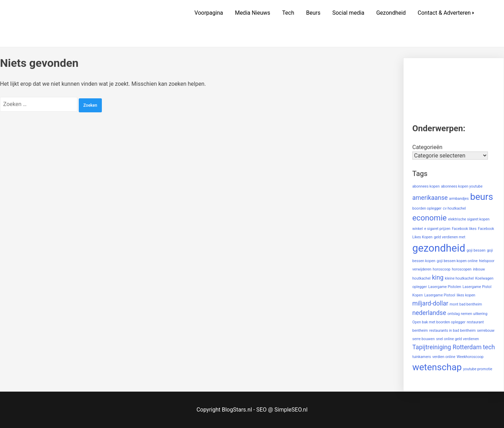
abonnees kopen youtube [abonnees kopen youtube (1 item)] (462, 186)
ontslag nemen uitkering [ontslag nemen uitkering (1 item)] (467, 314)
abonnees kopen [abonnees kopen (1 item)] (426, 186)
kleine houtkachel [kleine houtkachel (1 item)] (459, 278)
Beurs (313, 13)
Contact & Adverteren (444, 13)
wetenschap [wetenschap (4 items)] (437, 367)
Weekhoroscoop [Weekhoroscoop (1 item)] (470, 357)
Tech (288, 13)
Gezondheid (391, 13)
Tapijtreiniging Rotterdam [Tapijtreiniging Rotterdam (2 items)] (447, 347)
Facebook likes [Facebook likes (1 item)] (464, 229)
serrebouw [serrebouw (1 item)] (486, 331)
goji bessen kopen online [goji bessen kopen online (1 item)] (457, 261)
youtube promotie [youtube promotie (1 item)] (478, 369)
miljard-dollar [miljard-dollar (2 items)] (430, 303)
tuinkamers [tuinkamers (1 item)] (422, 357)
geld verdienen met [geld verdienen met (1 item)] (450, 237)
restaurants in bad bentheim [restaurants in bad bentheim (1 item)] (452, 331)
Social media (348, 13)
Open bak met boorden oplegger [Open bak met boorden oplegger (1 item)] (439, 322)
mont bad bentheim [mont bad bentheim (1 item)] (466, 304)
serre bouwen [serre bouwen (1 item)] (423, 339)
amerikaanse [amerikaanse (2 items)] (430, 198)
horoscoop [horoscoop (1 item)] (442, 269)
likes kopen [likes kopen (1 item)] (466, 295)
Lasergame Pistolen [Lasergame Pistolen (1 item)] (445, 287)
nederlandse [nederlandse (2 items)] (429, 313)
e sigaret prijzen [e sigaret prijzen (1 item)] (437, 229)
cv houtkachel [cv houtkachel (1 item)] (454, 208)
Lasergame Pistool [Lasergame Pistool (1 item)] (440, 295)
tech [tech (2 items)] (489, 347)
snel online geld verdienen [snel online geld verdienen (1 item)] (457, 339)
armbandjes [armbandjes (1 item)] (459, 199)
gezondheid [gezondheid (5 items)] (439, 248)
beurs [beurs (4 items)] (482, 197)
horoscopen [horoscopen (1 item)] (462, 269)
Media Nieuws (253, 13)
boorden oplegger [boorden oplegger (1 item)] (427, 208)
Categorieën (427, 147)
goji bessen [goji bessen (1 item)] (476, 250)
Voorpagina (209, 13)
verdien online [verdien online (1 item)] (444, 357)
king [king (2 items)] (438, 278)
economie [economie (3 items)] (429, 218)
